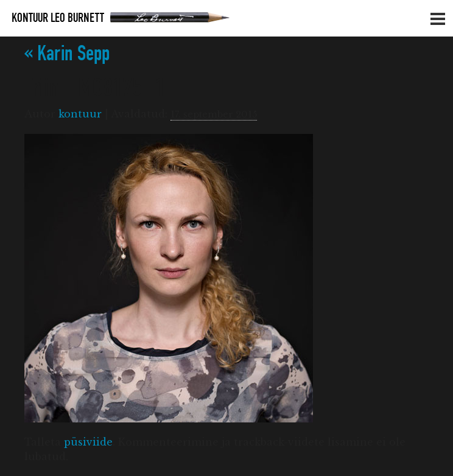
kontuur (80, 114)
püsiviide (88, 442)
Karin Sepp (67, 54)
